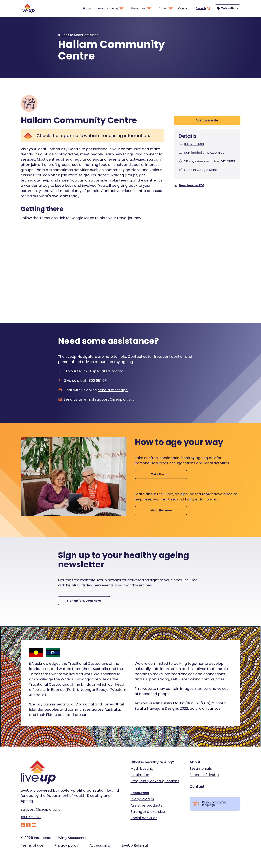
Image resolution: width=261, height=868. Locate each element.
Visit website (207, 120)
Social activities (144, 818)
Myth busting (142, 768)
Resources (140, 793)
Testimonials (201, 768)
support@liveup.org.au (115, 399)
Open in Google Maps (201, 170)
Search (203, 8)
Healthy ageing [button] (111, 8)
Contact (184, 8)
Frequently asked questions (155, 781)
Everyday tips (142, 799)
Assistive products (146, 805)
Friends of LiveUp (204, 775)
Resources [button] (141, 8)
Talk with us (227, 8)
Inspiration (140, 775)
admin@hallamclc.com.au (204, 153)
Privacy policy (66, 845)
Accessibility (100, 845)
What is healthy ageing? (152, 762)
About (195, 762)
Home (87, 8)
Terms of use (32, 845)
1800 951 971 (97, 381)
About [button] (166, 8)
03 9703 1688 (194, 144)
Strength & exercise (148, 812)
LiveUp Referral (135, 845)
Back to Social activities (80, 35)
